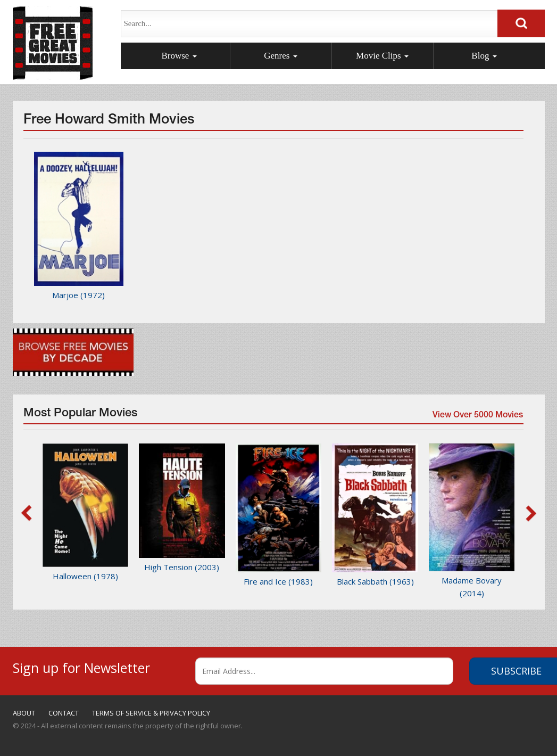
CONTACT (64, 713)
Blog (484, 56)
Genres (280, 56)
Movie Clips (382, 56)
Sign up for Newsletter (81, 666)
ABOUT (24, 713)
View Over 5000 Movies (477, 417)
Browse (179, 56)
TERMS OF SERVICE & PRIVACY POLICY (151, 713)
